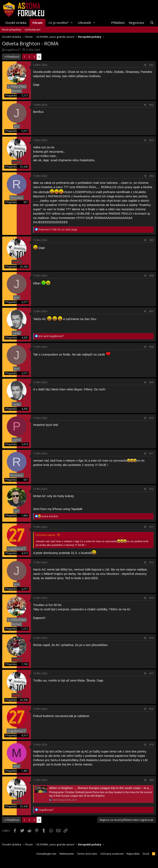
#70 (151, 418)
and (51, 336)
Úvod (146, 854)
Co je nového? (59, 23)
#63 (151, 140)
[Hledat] (152, 23)
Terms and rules (87, 854)
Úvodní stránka (16, 23)
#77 (151, 673)
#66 (151, 276)
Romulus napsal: (46, 535)
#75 (151, 598)
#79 (151, 745)
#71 (151, 453)
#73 (151, 527)
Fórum (37, 23)
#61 (151, 65)
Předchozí (13, 57)
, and (58, 229)
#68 (151, 347)
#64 (151, 176)
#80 (151, 780)
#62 (151, 105)
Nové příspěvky (12, 30)
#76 (151, 638)
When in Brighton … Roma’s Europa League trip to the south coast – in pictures (103, 788)
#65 (151, 240)
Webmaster (67, 854)
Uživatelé (84, 23)
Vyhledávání (33, 30)
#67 (151, 311)
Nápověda (133, 854)
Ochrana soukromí (112, 854)
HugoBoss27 (13, 50)
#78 (151, 709)
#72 (151, 489)
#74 (151, 562)
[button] (72, 23)
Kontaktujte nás (46, 854)
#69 (151, 382)
